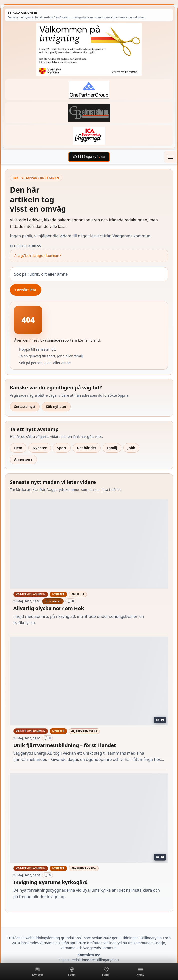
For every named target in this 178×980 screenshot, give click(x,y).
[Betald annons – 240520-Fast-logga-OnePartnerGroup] (89, 89)
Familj (112, 448)
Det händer (87, 448)
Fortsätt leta (26, 290)
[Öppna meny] (170, 157)
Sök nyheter (56, 406)
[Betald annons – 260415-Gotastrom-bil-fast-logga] (89, 113)
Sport (62, 448)
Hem (18, 448)
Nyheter (40, 448)
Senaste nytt (25, 406)
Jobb (131, 448)
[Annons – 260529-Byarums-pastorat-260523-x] (89, 49)
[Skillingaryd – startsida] (89, 157)
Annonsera (23, 459)
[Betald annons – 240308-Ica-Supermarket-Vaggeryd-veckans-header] (89, 136)
